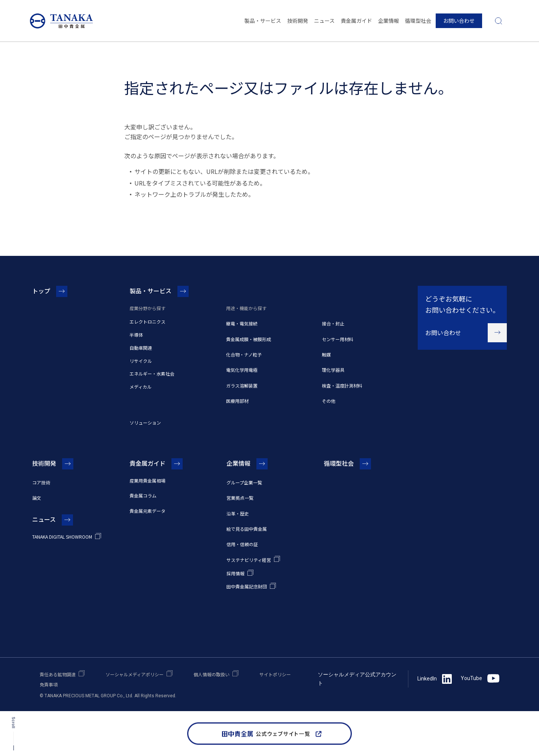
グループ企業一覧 (244, 482)
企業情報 (389, 21)
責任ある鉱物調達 (58, 674)
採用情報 (235, 573)
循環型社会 (418, 21)
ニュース (324, 21)
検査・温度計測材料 (342, 385)
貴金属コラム (143, 495)
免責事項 (49, 684)
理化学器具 (333, 370)
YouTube (480, 678)
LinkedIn (435, 679)
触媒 (326, 354)
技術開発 (298, 21)
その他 (329, 401)
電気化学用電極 (242, 370)
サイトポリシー (275, 674)
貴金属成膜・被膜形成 (249, 339)
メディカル (141, 387)
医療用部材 (237, 401)
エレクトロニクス (147, 322)
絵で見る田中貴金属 (247, 529)
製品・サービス (263, 21)
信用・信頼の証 (242, 544)
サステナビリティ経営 (249, 560)
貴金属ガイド (356, 21)
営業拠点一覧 (240, 498)
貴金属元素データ (147, 511)
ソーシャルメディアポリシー (135, 674)
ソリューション (145, 423)
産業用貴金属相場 (147, 480)
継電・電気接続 (242, 323)
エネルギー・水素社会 (152, 374)
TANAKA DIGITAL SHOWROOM (62, 537)
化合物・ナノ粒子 (244, 354)
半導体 (136, 335)
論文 (37, 498)
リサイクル (141, 361)
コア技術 (41, 482)
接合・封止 (333, 323)
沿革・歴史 (238, 513)
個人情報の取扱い (211, 674)
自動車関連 (141, 348)
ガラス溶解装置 (242, 385)
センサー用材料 (338, 339)
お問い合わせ (459, 21)
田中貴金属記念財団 (247, 586)
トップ (41, 291)
